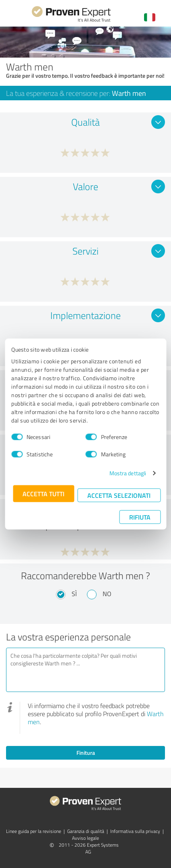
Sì (74, 594)
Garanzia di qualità (86, 831)
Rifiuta (140, 517)
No (107, 594)
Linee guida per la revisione (34, 831)
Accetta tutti (43, 494)
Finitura (86, 753)
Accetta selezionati (119, 495)
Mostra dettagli (128, 473)
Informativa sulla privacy (135, 831)
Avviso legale (85, 838)
